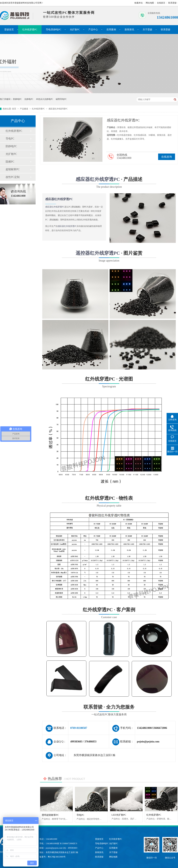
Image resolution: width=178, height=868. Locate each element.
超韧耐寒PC (13, 169)
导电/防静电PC (54, 30)
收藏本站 (139, 3)
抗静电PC (29, 99)
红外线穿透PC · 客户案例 (109, 653)
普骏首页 (9, 30)
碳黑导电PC (61, 99)
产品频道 (24, 109)
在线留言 (161, 3)
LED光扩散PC (119, 815)
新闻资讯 (129, 30)
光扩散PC (75, 30)
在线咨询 (167, 157)
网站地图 (150, 3)
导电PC (10, 139)
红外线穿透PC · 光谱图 (109, 433)
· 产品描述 (109, 183)
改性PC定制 (13, 177)
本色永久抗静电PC (45, 99)
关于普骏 (147, 30)
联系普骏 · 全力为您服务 (109, 711)
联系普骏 (172, 3)
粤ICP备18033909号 (57, 857)
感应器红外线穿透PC (58, 109)
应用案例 (111, 30)
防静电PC (17, 99)
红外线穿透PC (30, 30)
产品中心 (93, 30)
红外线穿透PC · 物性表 (109, 549)
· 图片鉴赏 (109, 257)
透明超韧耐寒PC (50, 815)
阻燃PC (10, 162)
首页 (14, 109)
